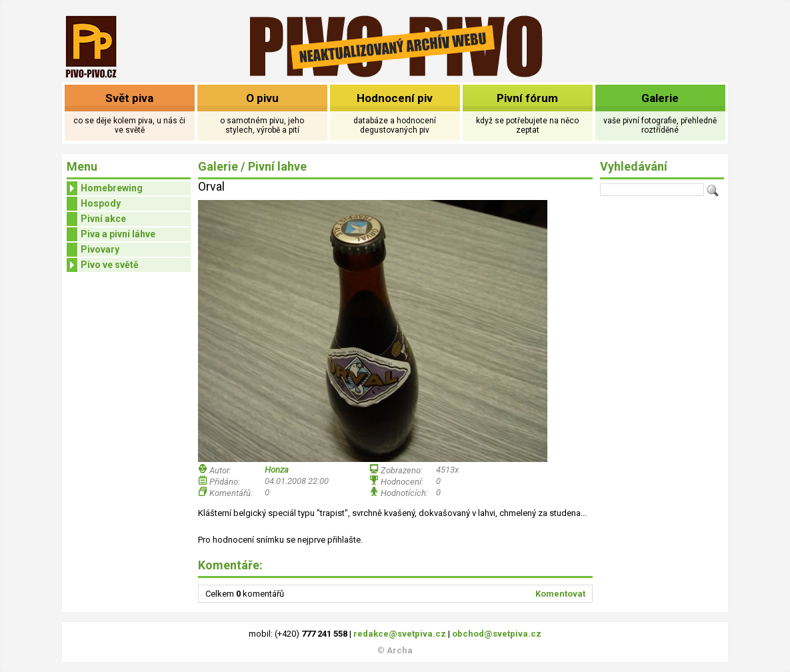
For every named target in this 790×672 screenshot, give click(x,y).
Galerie (660, 98)
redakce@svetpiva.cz (400, 634)
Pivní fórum (527, 98)
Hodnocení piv (395, 98)
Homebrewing (105, 188)
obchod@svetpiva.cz (497, 634)
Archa (400, 650)
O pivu (262, 98)
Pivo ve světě (103, 265)
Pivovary (100, 249)
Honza (277, 470)
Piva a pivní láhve (118, 234)
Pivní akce (103, 219)
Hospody (101, 203)
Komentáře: (230, 565)
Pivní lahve (277, 166)
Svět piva (129, 98)
